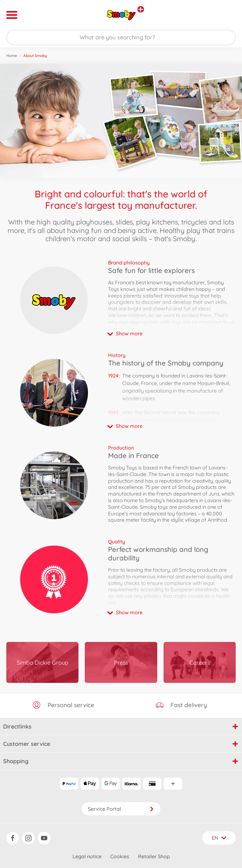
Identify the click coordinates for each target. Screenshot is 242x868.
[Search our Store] (121, 37)
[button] (172, 333)
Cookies (120, 856)
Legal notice (87, 856)
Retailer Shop (154, 856)
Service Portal (121, 809)
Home (12, 56)
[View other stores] (141, 9)
